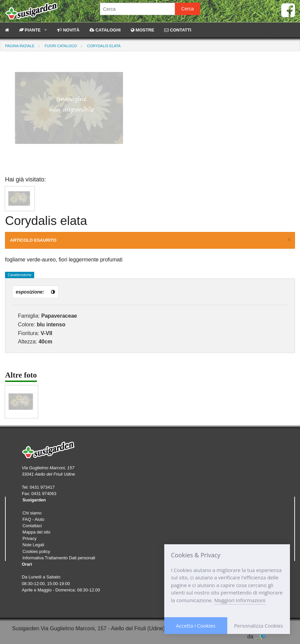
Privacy (29, 538)
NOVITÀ (68, 30)
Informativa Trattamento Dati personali (59, 558)
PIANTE (30, 30)
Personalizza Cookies (258, 626)
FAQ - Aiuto (33, 519)
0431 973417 (42, 487)
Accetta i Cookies (196, 626)
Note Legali (33, 545)
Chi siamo (32, 513)
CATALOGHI (105, 30)
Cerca (188, 9)
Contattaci (32, 526)
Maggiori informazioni (240, 600)
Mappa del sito (36, 532)
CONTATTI (178, 30)
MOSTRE (142, 30)
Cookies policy (36, 551)
